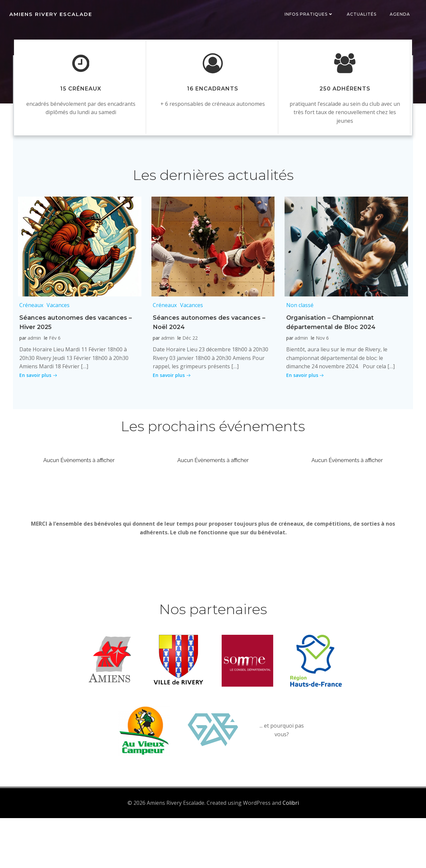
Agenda (401, 15)
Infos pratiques (310, 15)
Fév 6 (53, 368)
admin (33, 368)
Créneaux (30, 336)
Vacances (57, 336)
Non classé (298, 336)
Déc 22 (189, 368)
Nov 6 (321, 368)
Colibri (291, 853)
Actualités (363, 15)
